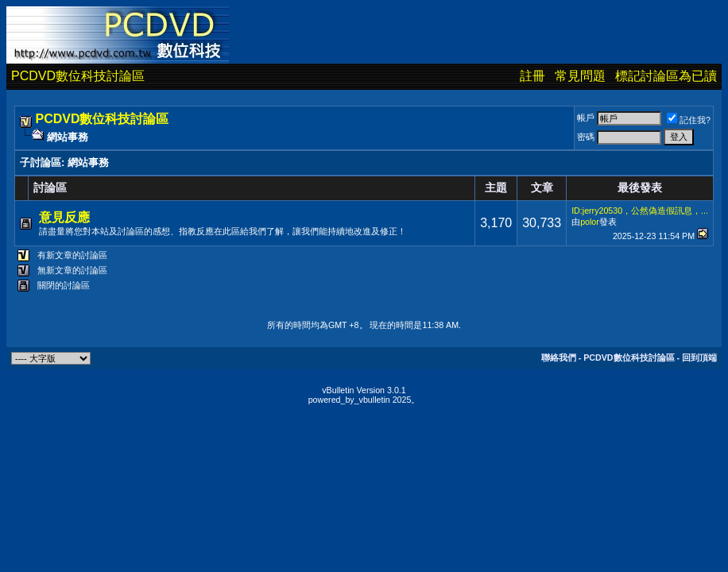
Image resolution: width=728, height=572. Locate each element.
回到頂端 (699, 357)
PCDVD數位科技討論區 (78, 76)
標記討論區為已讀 (666, 76)
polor (590, 222)
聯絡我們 (559, 357)
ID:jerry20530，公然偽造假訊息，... (640, 211)
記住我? (689, 120)
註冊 (532, 76)
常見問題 (580, 76)
